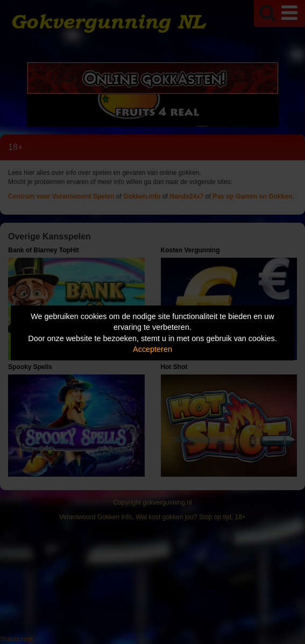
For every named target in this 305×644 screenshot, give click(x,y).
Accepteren (152, 349)
